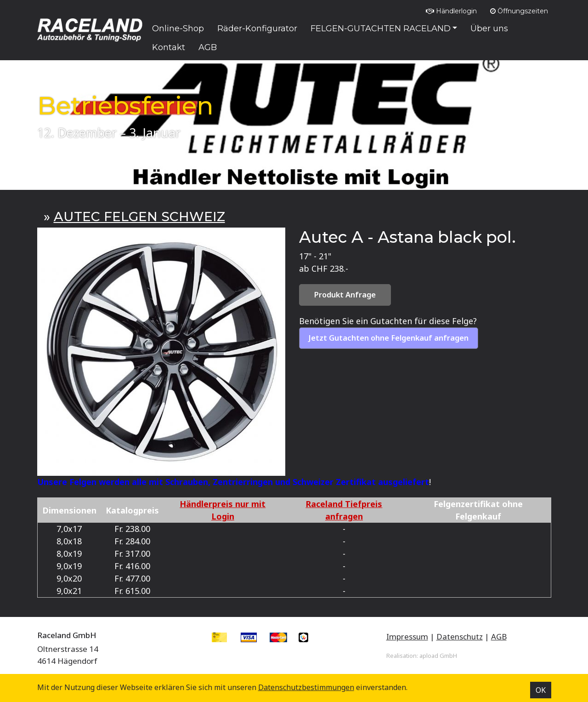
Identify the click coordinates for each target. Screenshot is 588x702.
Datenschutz (460, 636)
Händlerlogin (451, 11)
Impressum (407, 636)
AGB (499, 636)
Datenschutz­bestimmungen (306, 687)
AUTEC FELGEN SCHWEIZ (139, 217)
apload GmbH (438, 656)
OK (541, 690)
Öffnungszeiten (519, 11)
